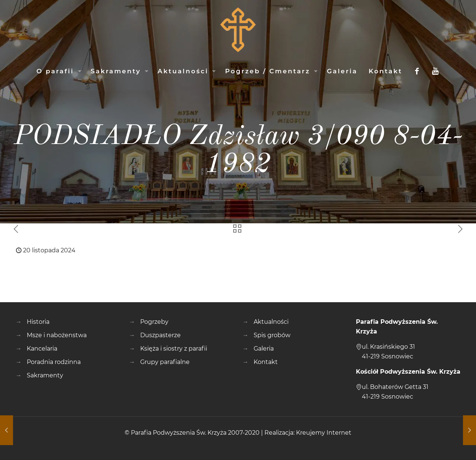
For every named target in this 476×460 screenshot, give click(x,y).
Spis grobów (272, 335)
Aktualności (271, 322)
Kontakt (266, 362)
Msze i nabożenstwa (57, 335)
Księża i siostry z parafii (174, 349)
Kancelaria (42, 349)
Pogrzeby (154, 322)
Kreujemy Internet (324, 433)
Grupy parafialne (165, 362)
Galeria (264, 349)
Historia (38, 322)
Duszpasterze (160, 335)
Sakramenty (45, 375)
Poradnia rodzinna (54, 362)
